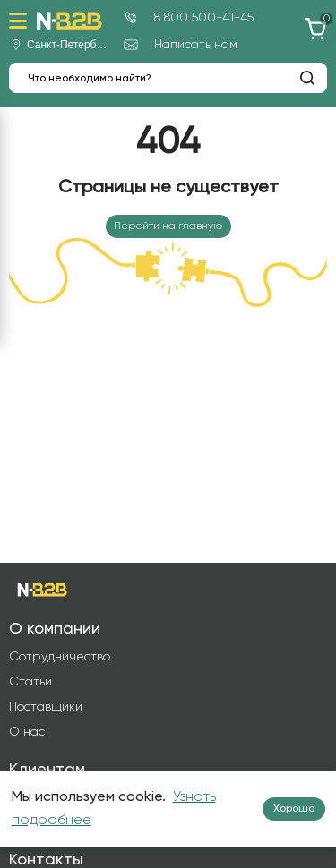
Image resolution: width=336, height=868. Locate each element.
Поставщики (46, 707)
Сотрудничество (60, 657)
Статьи (30, 682)
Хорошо (294, 809)
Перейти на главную (168, 226)
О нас (27, 732)
